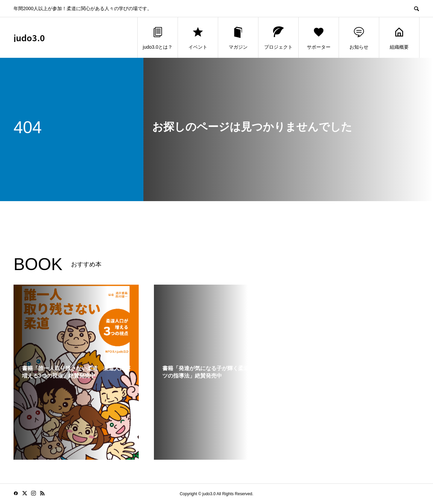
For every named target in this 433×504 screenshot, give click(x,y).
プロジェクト (278, 38)
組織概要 (399, 38)
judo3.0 (29, 38)
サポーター (319, 38)
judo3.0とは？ (158, 38)
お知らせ (359, 38)
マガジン (238, 38)
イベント (198, 38)
